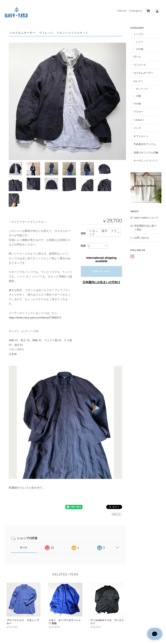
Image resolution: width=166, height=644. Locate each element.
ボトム (137, 55)
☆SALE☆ (139, 119)
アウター (138, 111)
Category (136, 10)
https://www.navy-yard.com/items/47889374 (35, 297)
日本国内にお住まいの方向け (101, 262)
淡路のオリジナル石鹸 (146, 151)
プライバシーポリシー (116, 627)
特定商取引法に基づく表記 (145, 227)
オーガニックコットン (146, 159)
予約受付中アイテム (145, 143)
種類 (83, 213)
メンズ (137, 127)
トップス (138, 33)
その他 (140, 48)
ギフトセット (141, 135)
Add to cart (101, 251)
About (122, 10)
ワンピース (140, 64)
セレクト (138, 80)
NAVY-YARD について (146, 217)
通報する (116, 494)
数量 (83, 225)
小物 (138, 95)
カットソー (142, 88)
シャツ (140, 41)
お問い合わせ (142, 236)
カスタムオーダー (143, 72)
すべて (24, 527)
